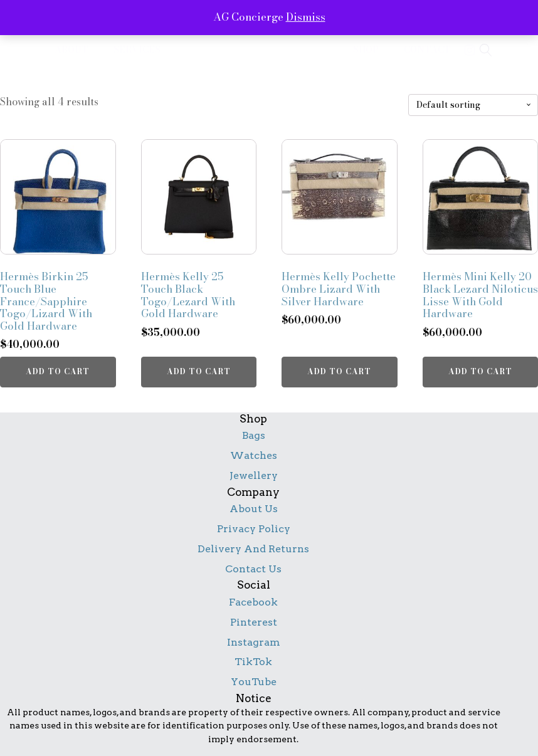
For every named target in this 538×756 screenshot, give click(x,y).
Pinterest (254, 622)
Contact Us (253, 569)
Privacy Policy (254, 529)
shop (366, 50)
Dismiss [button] (306, 17)
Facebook (253, 602)
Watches (254, 455)
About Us (254, 509)
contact (427, 50)
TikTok (253, 662)
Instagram (254, 642)
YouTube (254, 682)
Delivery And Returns (253, 549)
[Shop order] (473, 105)
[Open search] (486, 50)
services (137, 50)
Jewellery (254, 475)
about (71, 50)
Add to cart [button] (58, 371)
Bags (254, 435)
